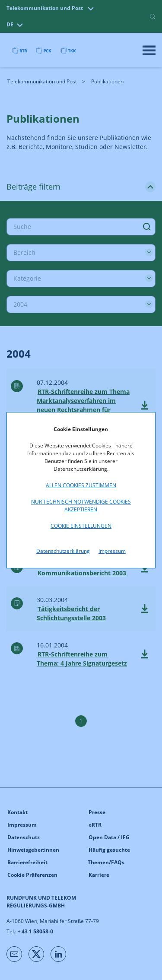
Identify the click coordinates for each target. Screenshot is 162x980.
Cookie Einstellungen (81, 526)
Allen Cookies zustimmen (81, 485)
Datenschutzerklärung (63, 551)
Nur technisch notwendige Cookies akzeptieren (81, 506)
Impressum (112, 551)
